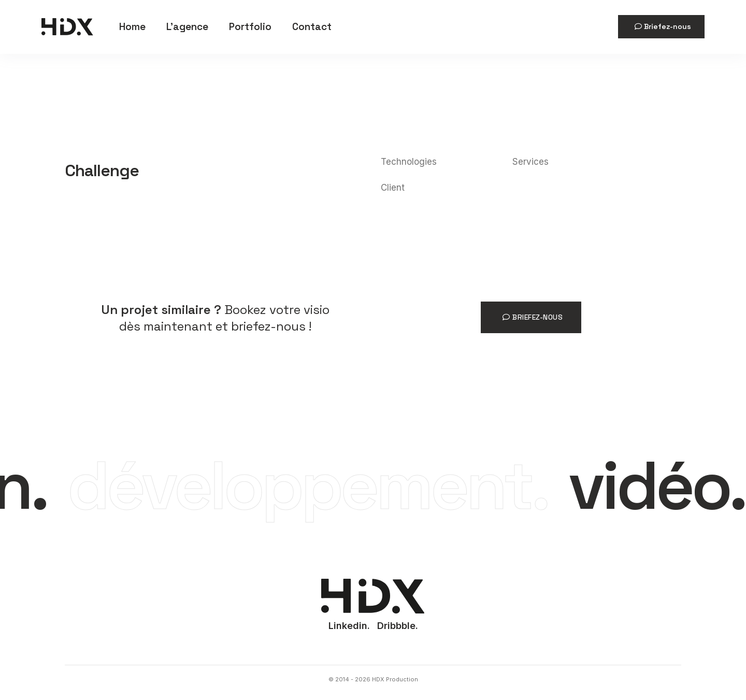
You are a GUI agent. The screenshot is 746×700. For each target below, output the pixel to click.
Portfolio (250, 27)
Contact (312, 27)
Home (132, 27)
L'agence (187, 27)
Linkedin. (349, 626)
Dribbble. (398, 626)
